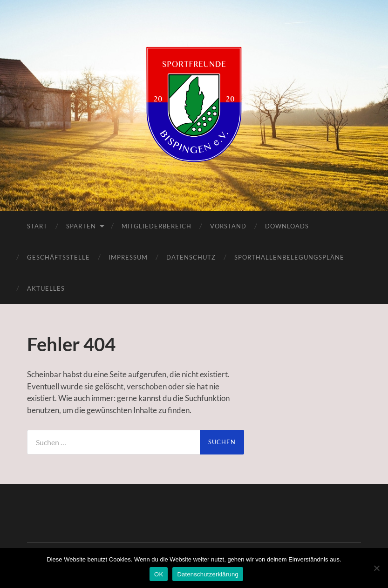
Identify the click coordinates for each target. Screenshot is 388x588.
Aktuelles (46, 288)
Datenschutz (191, 257)
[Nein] (376, 568)
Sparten (81, 226)
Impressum (128, 257)
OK (159, 574)
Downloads (287, 226)
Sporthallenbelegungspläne (289, 257)
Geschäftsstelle (58, 257)
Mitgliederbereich (157, 226)
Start (37, 226)
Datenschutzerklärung (208, 574)
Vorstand (228, 226)
